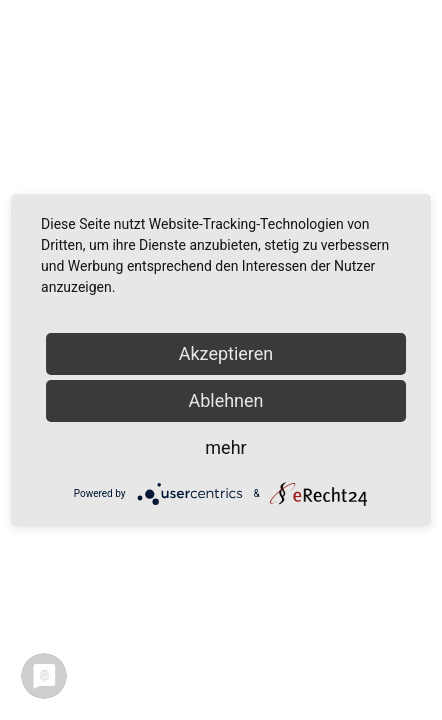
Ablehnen (225, 400)
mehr (225, 447)
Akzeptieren (226, 353)
